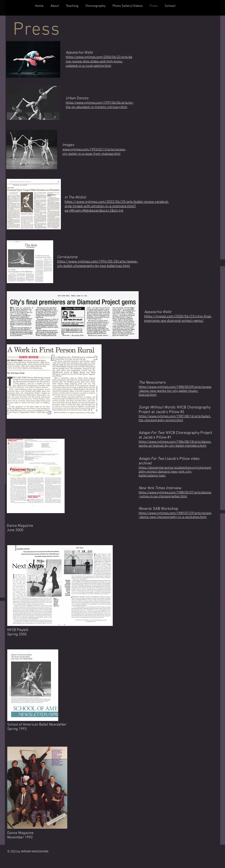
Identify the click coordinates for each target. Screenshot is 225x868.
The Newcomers (152, 383)
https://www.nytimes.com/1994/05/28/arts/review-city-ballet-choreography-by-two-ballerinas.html (98, 264)
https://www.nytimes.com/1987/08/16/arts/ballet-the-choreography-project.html (175, 418)
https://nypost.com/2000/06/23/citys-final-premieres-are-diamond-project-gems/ (178, 319)
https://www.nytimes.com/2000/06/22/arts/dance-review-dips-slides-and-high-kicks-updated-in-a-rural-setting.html (99, 61)
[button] (55, 6)
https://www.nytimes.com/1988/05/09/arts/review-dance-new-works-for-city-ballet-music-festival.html (175, 391)
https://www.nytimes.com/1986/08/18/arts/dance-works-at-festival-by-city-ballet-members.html (175, 444)
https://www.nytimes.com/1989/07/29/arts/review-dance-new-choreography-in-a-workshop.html (175, 515)
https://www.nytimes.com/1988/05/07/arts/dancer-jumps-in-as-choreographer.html (175, 494)
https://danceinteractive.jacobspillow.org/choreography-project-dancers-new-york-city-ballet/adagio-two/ (175, 472)
